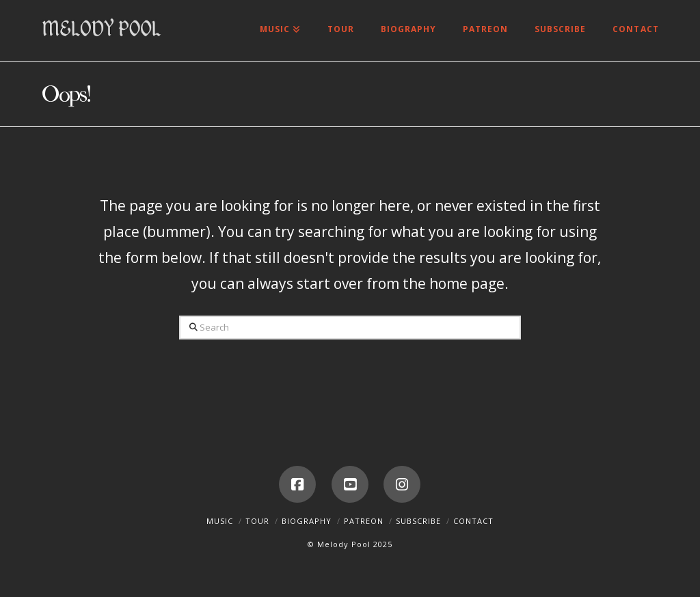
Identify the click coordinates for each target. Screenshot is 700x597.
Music (220, 521)
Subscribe (418, 521)
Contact (473, 521)
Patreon (364, 521)
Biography (307, 521)
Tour (257, 521)
